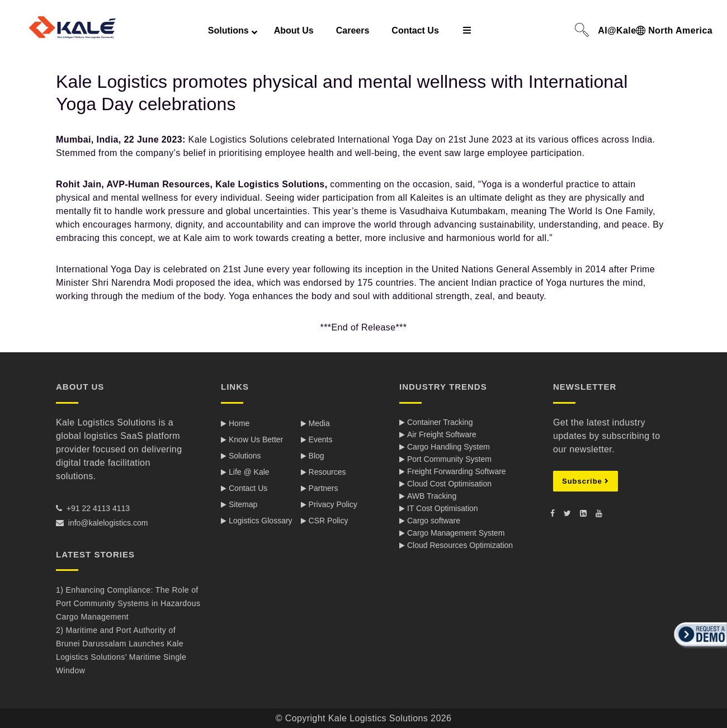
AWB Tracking (432, 496)
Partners (324, 488)
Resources (327, 472)
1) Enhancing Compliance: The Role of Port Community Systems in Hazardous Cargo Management (128, 603)
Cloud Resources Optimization (460, 545)
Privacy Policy (333, 504)
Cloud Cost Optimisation (449, 484)
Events (321, 439)
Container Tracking (440, 422)
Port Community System (449, 459)
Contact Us (248, 488)
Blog (317, 456)
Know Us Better (256, 439)
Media (319, 423)
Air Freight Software (442, 434)
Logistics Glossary (261, 521)
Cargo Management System (456, 533)
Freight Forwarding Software (457, 471)
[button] (699, 649)
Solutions (245, 456)
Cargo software (434, 521)
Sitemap (243, 504)
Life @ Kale (249, 472)
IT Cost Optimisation (443, 508)
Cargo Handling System (449, 447)
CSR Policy (329, 521)
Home (239, 423)
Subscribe (586, 481)
